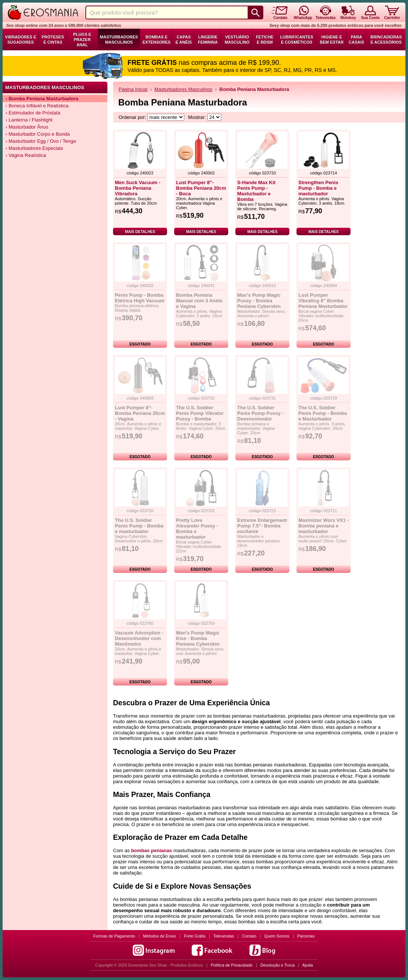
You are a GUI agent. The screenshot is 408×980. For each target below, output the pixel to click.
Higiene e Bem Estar (332, 40)
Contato (249, 936)
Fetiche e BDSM (265, 40)
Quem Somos (277, 936)
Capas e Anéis (184, 40)
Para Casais (357, 40)
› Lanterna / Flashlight (29, 120)
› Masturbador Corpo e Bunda (38, 134)
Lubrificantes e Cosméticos (297, 40)
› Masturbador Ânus (27, 127)
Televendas (224, 936)
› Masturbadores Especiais (34, 148)
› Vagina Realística (26, 155)
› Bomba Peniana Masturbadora (42, 99)
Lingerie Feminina (208, 40)
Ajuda (308, 965)
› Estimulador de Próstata (33, 113)
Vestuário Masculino (237, 40)
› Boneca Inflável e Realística (37, 106)
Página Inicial (133, 89)
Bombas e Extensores (156, 40)
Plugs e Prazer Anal (82, 40)
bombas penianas (151, 850)
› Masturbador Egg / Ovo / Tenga (41, 141)
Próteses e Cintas (53, 40)
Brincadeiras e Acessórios (386, 40)
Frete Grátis (195, 936)
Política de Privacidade (232, 965)
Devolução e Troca (277, 965)
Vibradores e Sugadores (21, 40)
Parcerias (306, 936)
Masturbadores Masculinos (119, 40)
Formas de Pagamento (114, 936)
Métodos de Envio (160, 936)
